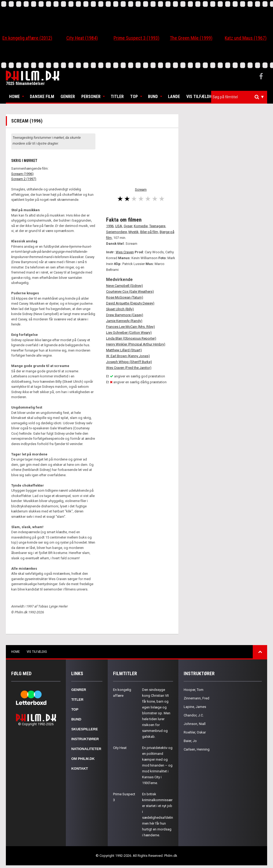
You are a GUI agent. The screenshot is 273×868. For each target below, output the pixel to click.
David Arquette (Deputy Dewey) (130, 303)
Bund (153, 97)
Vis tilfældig (200, 97)
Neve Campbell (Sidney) (125, 286)
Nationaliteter (86, 749)
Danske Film (42, 97)
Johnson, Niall (195, 724)
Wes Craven (125, 252)
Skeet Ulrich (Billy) (120, 309)
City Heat (120, 748)
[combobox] (239, 97)
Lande (174, 97)
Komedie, (141, 226)
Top (134, 97)
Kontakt (80, 769)
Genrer (68, 97)
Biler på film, (150, 232)
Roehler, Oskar (195, 732)
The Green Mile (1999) (191, 38)
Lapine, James (195, 707)
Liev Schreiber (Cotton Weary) (129, 333)
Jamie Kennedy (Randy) (124, 321)
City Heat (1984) (82, 38)
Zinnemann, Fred (196, 698)
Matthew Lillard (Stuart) (124, 350)
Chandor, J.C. (194, 715)
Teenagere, (158, 226)
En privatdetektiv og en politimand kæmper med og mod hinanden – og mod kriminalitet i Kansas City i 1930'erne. (157, 765)
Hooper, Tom (194, 690)
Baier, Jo (190, 741)
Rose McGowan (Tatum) (125, 297)
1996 (110, 226)
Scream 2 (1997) (24, 179)
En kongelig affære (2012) (27, 38)
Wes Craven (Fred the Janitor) (129, 368)
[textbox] (240, 97)
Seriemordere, (117, 232)
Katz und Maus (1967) (246, 38)
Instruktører (85, 739)
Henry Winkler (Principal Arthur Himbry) (136, 344)
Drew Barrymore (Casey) (125, 315)
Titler (117, 97)
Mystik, (134, 232)
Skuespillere (85, 729)
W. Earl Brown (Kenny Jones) (128, 356)
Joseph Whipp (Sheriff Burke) (129, 362)
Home (14, 97)
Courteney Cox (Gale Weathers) (130, 292)
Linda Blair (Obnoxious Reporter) (131, 338)
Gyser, (128, 226)
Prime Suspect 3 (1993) (136, 38)
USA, (119, 226)
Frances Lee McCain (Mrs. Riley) (131, 327)
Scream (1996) (22, 174)
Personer (91, 97)
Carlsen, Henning (197, 749)
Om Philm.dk (83, 759)
